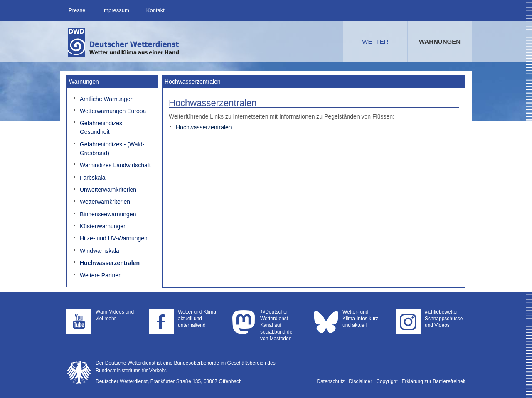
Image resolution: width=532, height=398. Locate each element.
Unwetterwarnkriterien (108, 190)
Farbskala (92, 178)
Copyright (387, 381)
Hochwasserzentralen (110, 263)
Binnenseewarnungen (108, 214)
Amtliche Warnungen (107, 99)
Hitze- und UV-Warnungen (114, 238)
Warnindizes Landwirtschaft (115, 165)
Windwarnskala (100, 251)
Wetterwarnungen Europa (113, 111)
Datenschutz (331, 381)
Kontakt (155, 10)
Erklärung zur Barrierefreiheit (434, 381)
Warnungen (440, 41)
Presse (77, 10)
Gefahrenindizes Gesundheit (101, 127)
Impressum (116, 10)
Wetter (375, 41)
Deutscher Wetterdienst (124, 42)
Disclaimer (360, 381)
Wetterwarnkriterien (105, 202)
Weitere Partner (100, 275)
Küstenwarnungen (103, 226)
